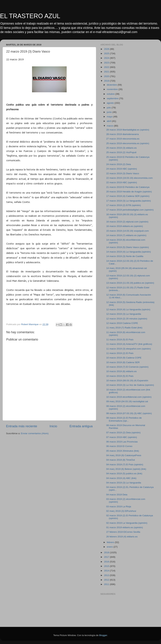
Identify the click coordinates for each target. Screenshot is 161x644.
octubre (111, 94)
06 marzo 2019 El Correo (119, 446)
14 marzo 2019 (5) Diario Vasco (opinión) (128, 247)
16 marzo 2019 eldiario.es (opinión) (125, 226)
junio (110, 112)
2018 (107, 552)
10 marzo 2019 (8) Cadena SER (123, 362)
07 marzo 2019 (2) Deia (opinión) (123, 433)
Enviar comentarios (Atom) (35, 433)
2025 (107, 53)
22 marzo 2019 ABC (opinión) (122, 182)
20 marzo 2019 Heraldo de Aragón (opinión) (129, 192)
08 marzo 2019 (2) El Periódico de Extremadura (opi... (124, 419)
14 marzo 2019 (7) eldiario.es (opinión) (126, 235)
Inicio (53, 426)
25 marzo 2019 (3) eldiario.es (122, 148)
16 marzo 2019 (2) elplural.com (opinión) (127, 222)
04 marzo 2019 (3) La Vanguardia (124, 483)
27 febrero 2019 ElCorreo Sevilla (123, 532)
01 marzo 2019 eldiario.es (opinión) (125, 527)
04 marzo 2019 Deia (117, 495)
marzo (110, 126)
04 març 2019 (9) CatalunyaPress (124, 455)
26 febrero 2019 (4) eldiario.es (122, 537)
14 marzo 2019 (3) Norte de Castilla (125, 256)
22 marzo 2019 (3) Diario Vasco (123, 173)
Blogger (103, 635)
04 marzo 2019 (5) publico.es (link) (124, 473)
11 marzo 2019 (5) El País (120, 340)
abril (109, 121)
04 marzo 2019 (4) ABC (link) (121, 478)
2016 (107, 562)
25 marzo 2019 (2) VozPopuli (121, 152)
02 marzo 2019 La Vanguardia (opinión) (127, 523)
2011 (107, 584)
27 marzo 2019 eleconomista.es (123, 139)
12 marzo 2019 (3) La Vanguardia (124, 314)
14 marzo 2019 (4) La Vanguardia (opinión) (129, 252)
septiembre (113, 98)
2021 (107, 72)
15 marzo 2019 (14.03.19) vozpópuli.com (128, 231)
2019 (107, 81)
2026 (107, 49)
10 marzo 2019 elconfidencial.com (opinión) (129, 397)
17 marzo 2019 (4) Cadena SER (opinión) (128, 196)
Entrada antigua (81, 426)
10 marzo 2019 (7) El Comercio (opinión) (127, 367)
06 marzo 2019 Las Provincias (122, 442)
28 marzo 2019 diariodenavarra (123, 134)
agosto (111, 103)
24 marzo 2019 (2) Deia (119, 164)
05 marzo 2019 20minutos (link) (123, 451)
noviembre (113, 89)
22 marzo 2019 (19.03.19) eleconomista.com (129, 178)
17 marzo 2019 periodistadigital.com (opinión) (130, 210)
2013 (107, 575)
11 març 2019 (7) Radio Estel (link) (124, 328)
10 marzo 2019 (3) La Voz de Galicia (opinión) (130, 385)
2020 (107, 76)
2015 (107, 566)
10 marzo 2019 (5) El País (120, 376)
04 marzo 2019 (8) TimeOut (121, 460)
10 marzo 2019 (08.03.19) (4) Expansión (127, 381)
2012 (107, 580)
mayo (110, 117)
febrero (111, 542)
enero (110, 547)
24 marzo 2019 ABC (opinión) (122, 169)
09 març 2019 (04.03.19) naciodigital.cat (127, 401)
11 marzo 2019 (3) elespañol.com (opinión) (129, 349)
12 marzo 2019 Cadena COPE (122, 323)
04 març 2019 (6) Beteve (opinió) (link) (126, 469)
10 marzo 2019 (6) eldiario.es (122, 371)
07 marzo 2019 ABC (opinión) (122, 437)
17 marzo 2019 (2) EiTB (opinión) (124, 205)
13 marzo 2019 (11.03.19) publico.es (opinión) (130, 283)
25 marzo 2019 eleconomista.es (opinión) (128, 143)
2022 (107, 67)
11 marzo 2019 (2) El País (120, 353)
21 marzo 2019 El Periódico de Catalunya (128, 187)
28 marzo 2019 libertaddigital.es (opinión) (128, 130)
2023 (107, 63)
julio (109, 108)
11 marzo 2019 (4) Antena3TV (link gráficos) (129, 344)
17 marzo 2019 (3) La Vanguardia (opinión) (129, 201)
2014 (107, 571)
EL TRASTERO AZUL (30, 16)
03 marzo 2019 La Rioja (119, 507)
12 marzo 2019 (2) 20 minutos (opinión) (127, 319)
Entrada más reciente (22, 426)
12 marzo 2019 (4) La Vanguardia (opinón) (128, 309)
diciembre (112, 85)
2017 (107, 557)
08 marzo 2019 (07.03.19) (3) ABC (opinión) (129, 413)
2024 (107, 58)
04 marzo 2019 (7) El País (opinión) (125, 465)
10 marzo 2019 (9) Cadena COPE (124, 358)
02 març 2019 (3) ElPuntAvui (121, 511)
